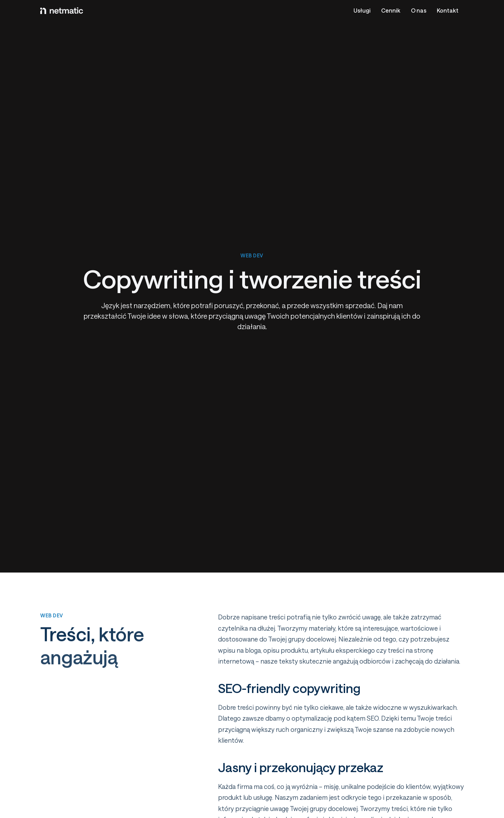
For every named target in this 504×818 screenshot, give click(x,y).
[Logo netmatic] (62, 11)
